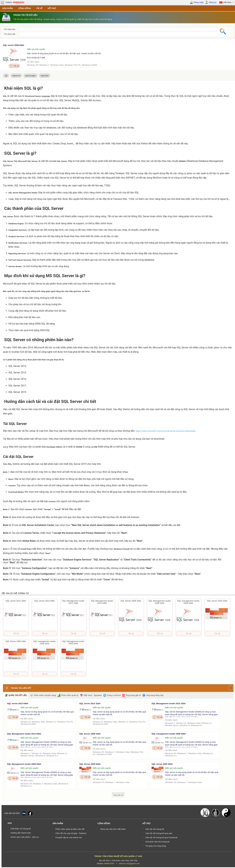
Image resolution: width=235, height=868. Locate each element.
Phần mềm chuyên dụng (43, 695)
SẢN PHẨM (8, 8)
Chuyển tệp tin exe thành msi (69, 837)
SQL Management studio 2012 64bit (24, 734)
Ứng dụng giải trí (131, 695)
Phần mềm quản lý (68, 695)
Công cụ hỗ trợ (112, 695)
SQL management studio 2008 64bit (169, 734)
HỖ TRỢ (52, 8)
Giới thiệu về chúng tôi (21, 829)
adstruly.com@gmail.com (129, 863)
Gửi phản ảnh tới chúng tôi (157, 842)
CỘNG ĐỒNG (25, 8)
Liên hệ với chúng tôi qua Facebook (161, 837)
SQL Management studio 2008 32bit (24, 764)
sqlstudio (45, 76)
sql (6, 76)
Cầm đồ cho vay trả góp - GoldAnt (71, 833)
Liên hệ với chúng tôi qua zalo (159, 833)
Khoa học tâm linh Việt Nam (113, 829)
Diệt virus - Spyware (91, 695)
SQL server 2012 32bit (90, 703)
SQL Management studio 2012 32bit (169, 703)
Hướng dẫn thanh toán (21, 833)
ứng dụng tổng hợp (153, 695)
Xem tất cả (118, 795)
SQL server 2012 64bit (18, 703)
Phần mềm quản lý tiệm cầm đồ (70, 829)
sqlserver (16, 76)
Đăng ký (211, 2)
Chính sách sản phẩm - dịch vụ (25, 837)
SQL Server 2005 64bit (90, 764)
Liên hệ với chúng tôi (155, 829)
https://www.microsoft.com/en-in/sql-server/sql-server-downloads (165, 431)
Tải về (14, 66)
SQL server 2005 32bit (162, 764)
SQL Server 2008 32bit (90, 734)
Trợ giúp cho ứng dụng (156, 846)
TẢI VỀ (39, 8)
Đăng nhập (197, 2)
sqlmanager (30, 76)
